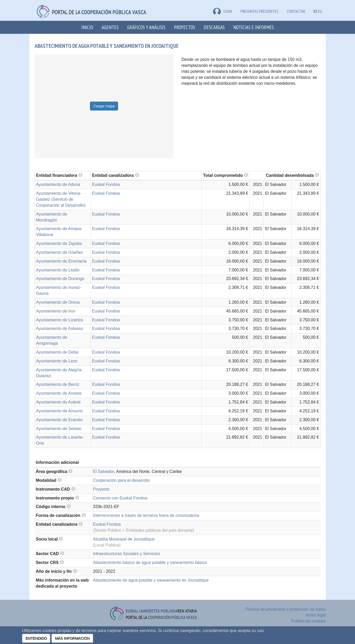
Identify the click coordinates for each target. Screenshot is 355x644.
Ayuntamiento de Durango (60, 279)
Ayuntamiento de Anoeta (59, 393)
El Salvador (104, 471)
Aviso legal (316, 615)
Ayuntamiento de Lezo (57, 361)
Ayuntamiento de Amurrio (59, 411)
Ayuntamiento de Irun (56, 311)
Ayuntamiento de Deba (57, 352)
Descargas (214, 27)
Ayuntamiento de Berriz (58, 384)
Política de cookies (308, 621)
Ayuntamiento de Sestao (59, 429)
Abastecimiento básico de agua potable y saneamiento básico (150, 562)
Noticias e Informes (254, 27)
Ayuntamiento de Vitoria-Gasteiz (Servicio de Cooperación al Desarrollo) (61, 199)
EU (320, 11)
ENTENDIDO (36, 638)
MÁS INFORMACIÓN (72, 638)
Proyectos (185, 27)
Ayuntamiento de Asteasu (60, 328)
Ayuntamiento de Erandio (59, 420)
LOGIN (222, 11)
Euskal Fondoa (106, 184)
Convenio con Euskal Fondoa (120, 498)
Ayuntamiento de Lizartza (60, 320)
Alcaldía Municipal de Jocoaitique (124, 539)
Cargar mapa (104, 106)
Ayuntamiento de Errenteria (61, 261)
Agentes (110, 27)
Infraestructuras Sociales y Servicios (127, 554)
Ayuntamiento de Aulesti (58, 402)
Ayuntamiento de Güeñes (60, 252)
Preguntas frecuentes (259, 11)
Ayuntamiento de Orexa (58, 302)
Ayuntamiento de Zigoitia (59, 243)
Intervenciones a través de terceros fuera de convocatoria (146, 515)
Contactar (296, 11)
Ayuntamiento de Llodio (58, 270)
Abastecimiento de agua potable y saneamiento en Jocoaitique (151, 580)
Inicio (87, 27)
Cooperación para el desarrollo (122, 480)
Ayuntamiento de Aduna (58, 184)
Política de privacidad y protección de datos (286, 609)
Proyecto (101, 489)
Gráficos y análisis (146, 27)
